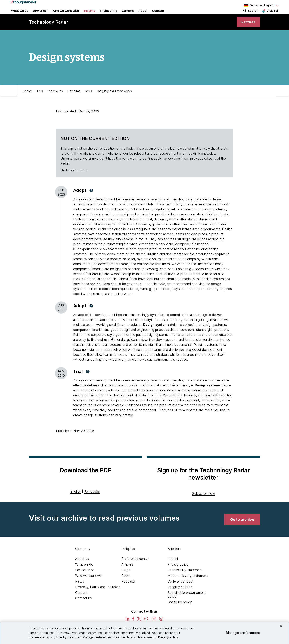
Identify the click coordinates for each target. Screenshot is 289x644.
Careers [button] (128, 15)
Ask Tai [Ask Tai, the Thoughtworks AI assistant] (273, 15)
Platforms (74, 101)
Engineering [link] (108, 15)
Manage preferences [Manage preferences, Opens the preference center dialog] (243, 633)
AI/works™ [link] (40, 15)
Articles (127, 575)
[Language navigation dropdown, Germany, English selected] (258, 6)
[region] (144, 633)
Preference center (135, 570)
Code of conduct (180, 592)
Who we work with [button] (66, 15)
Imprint (173, 570)
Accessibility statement (185, 581)
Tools (88, 101)
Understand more (74, 181)
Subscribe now (203, 505)
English (76, 503)
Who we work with (89, 587)
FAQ (40, 101)
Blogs (126, 581)
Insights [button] (89, 15)
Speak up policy (180, 613)
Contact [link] (158, 15)
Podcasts (129, 592)
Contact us (83, 609)
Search (253, 15)
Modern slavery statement (188, 587)
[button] (91, 201)
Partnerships (85, 581)
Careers (81, 604)
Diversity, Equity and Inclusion (98, 598)
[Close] (281, 626)
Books (126, 587)
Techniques (55, 101)
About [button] (143, 15)
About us (82, 570)
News (80, 592)
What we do (84, 575)
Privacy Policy (168, 637)
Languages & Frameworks (114, 101)
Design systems (156, 220)
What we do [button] (20, 15)
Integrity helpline (180, 598)
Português (92, 503)
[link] (246, 31)
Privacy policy (178, 575)
